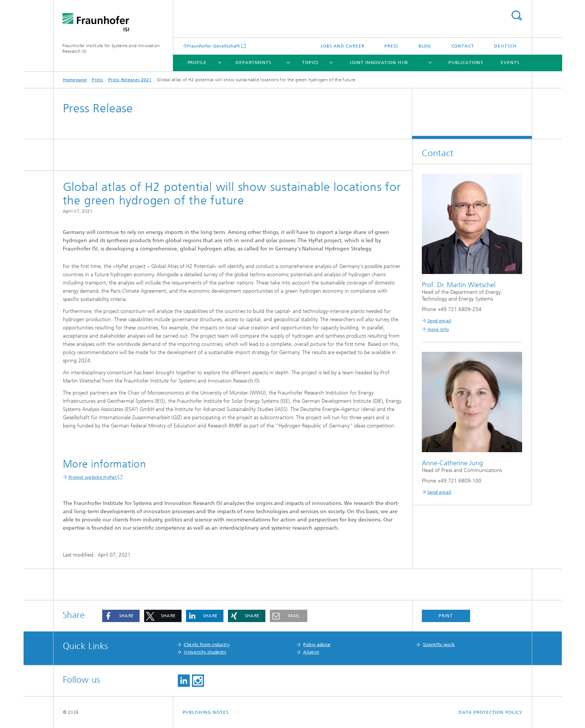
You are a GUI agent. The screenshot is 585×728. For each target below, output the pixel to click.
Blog (425, 46)
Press (391, 46)
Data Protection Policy (490, 712)
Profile (197, 63)
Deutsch (505, 46)
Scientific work (439, 645)
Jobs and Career (342, 46)
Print (446, 616)
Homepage (75, 80)
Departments (253, 63)
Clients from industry (207, 645)
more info (438, 329)
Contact (463, 46)
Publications (466, 63)
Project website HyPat (93, 477)
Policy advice (317, 645)
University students (205, 652)
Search (517, 16)
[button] (121, 616)
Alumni (311, 652)
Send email (439, 321)
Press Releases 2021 (130, 80)
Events (510, 63)
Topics (310, 63)
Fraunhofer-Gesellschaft (214, 46)
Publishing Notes (206, 712)
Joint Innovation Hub (379, 63)
